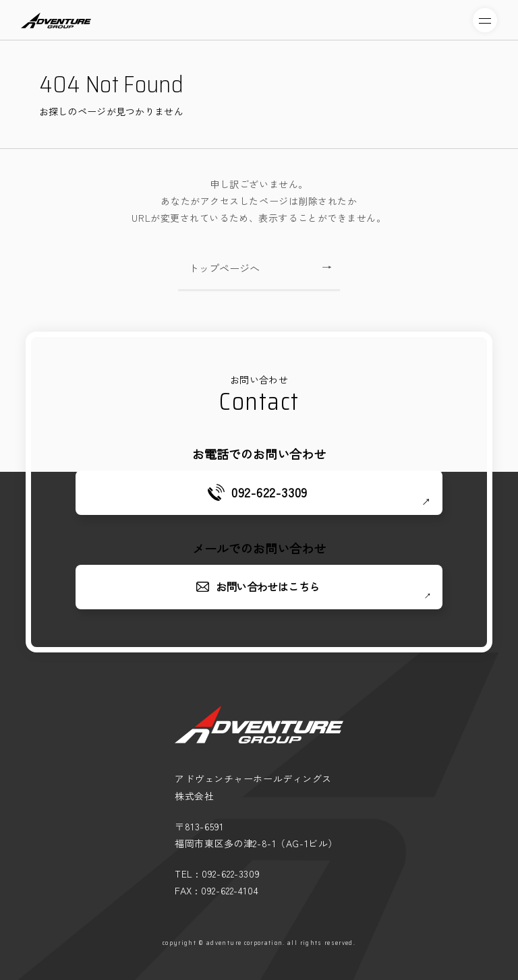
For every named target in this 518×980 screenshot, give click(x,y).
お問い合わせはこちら (316, 587)
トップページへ (260, 273)
